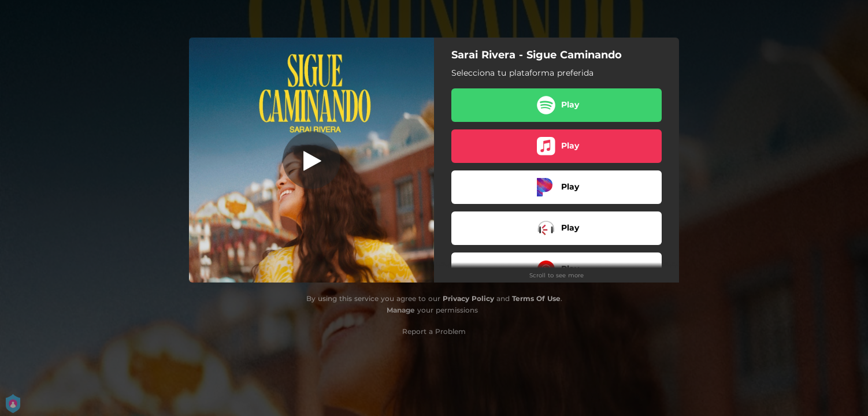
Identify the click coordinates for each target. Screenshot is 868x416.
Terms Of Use (536, 298)
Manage (401, 310)
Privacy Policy (468, 298)
